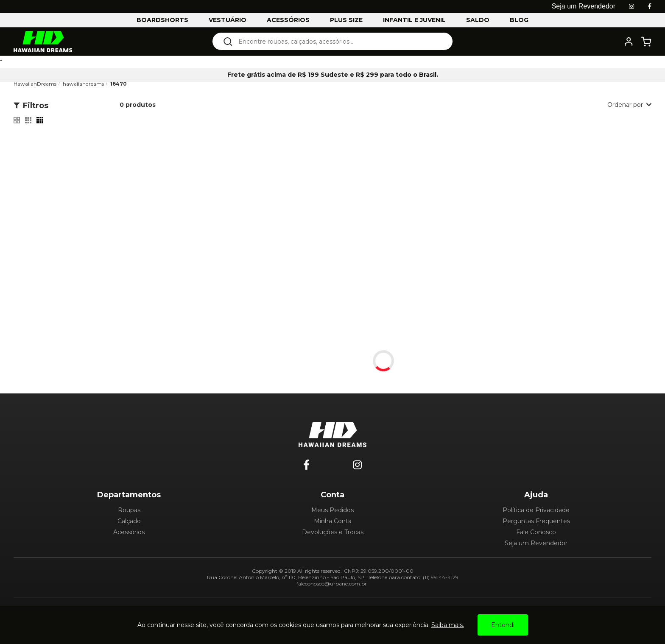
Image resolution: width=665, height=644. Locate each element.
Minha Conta (333, 521)
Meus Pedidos (332, 510)
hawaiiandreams (83, 84)
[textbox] (338, 41)
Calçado (129, 521)
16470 (119, 84)
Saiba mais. (448, 625)
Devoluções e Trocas (333, 532)
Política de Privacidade (536, 510)
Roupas (129, 510)
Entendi (503, 625)
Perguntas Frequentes (536, 521)
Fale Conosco (536, 532)
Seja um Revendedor (536, 543)
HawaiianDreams (35, 84)
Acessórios (129, 532)
